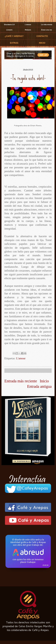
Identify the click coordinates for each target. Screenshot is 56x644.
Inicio (44, 381)
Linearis (9, 30)
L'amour (28, 25)
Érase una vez (47, 30)
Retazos (28, 30)
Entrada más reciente (21, 381)
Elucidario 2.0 (9, 25)
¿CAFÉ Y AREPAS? (14, 36)
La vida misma (47, 25)
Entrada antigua (39, 386)
